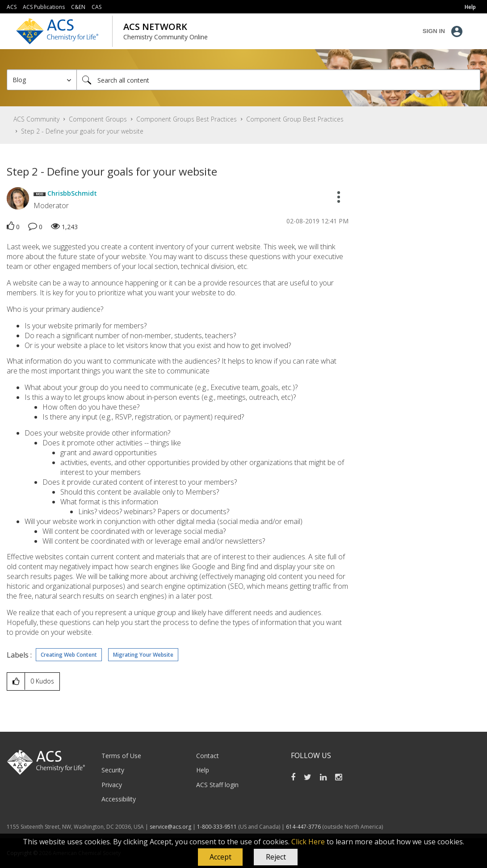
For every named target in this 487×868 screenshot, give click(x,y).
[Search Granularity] (42, 80)
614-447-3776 (304, 827)
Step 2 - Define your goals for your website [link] (82, 131)
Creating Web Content (69, 655)
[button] (220, 857)
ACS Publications (44, 7)
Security (113, 770)
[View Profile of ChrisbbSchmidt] (72, 193)
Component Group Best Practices (295, 119)
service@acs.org (170, 827)
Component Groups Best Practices (187, 119)
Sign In (434, 31)
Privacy (112, 785)
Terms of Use (121, 756)
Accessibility (119, 799)
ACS (12, 7)
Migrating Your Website (143, 655)
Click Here (308, 842)
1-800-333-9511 (217, 827)
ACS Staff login (217, 785)
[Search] (278, 80)
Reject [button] (276, 857)
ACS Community (36, 119)
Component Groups (98, 119)
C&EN (78, 7)
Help (203, 770)
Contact (208, 756)
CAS (97, 7)
